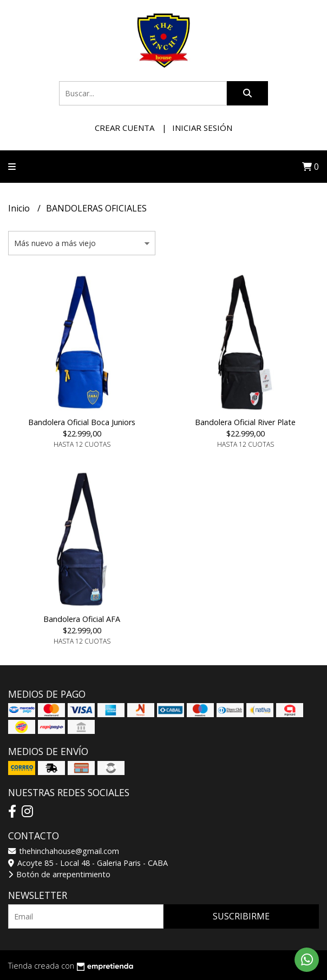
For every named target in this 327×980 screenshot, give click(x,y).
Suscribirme (241, 916)
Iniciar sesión (202, 128)
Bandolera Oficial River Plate (245, 422)
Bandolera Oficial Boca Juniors (82, 422)
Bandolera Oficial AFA (82, 619)
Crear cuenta (125, 128)
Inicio (20, 208)
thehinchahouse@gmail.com (64, 851)
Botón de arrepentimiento (59, 874)
